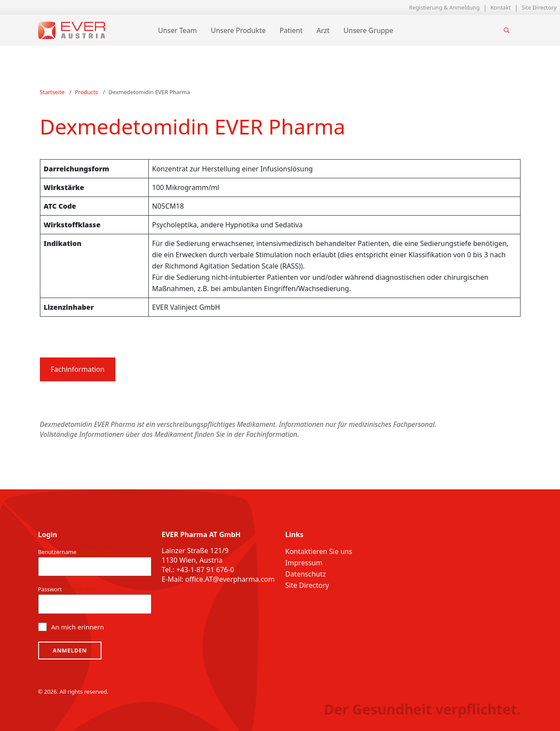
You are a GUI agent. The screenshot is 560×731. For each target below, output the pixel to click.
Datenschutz (306, 574)
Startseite (52, 92)
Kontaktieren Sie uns (319, 551)
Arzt (323, 30)
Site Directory (539, 7)
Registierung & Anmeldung (444, 7)
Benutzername (74, 552)
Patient (291, 30)
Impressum (304, 563)
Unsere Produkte (238, 30)
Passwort (67, 589)
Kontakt (501, 7)
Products (87, 92)
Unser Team (177, 30)
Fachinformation (78, 369)
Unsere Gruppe (368, 30)
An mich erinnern (78, 627)
